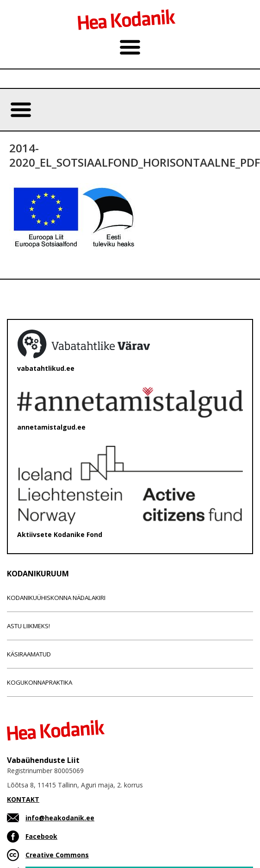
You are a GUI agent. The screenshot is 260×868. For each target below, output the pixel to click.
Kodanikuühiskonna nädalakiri (56, 598)
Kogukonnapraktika (40, 682)
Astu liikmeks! (28, 626)
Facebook (41, 836)
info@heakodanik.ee (60, 818)
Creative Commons (57, 855)
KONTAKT (23, 799)
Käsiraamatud (29, 654)
